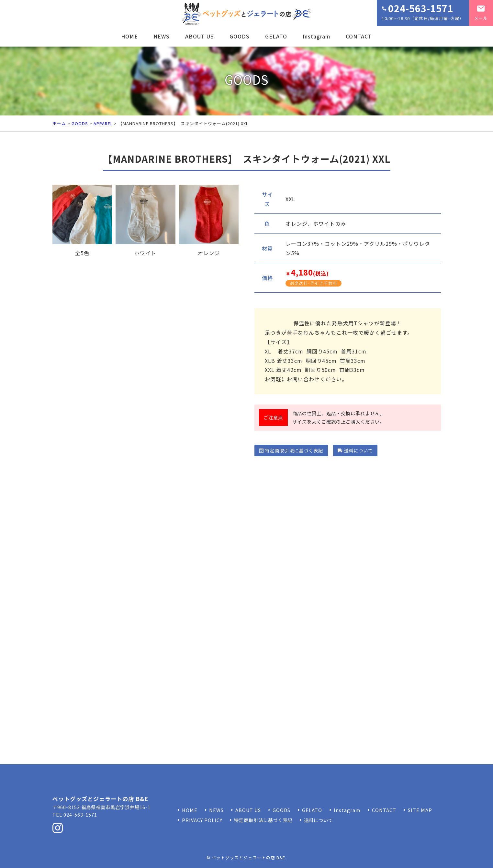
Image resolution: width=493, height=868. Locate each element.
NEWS (162, 36)
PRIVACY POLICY (202, 820)
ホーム (59, 123)
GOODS (240, 36)
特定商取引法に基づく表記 (291, 450)
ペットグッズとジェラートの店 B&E (248, 857)
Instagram (316, 36)
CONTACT (359, 36)
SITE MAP (420, 810)
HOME (129, 36)
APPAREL (103, 123)
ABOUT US (200, 36)
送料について (355, 450)
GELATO (276, 36)
